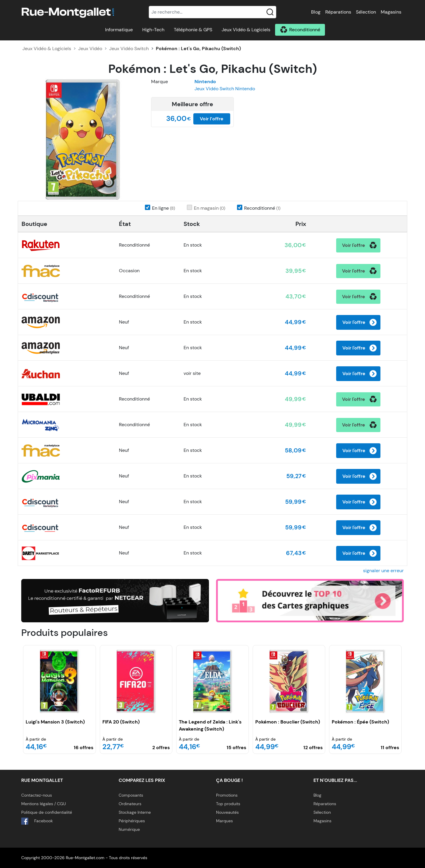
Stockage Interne (135, 812)
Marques (224, 821)
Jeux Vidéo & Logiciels (246, 30)
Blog (316, 12)
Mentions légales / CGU (44, 804)
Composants (131, 795)
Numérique (129, 829)
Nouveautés (227, 812)
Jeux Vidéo (90, 49)
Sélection (366, 12)
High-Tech (153, 30)
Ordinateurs (130, 804)
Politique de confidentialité (47, 812)
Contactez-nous (37, 795)
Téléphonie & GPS (193, 30)
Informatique (119, 30)
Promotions (227, 795)
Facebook (37, 821)
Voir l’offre (212, 119)
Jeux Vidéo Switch (129, 49)
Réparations (338, 12)
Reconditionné (305, 30)
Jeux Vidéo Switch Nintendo (225, 89)
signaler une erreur (383, 571)
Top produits (228, 804)
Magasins (391, 12)
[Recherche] (212, 12)
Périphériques (132, 821)
